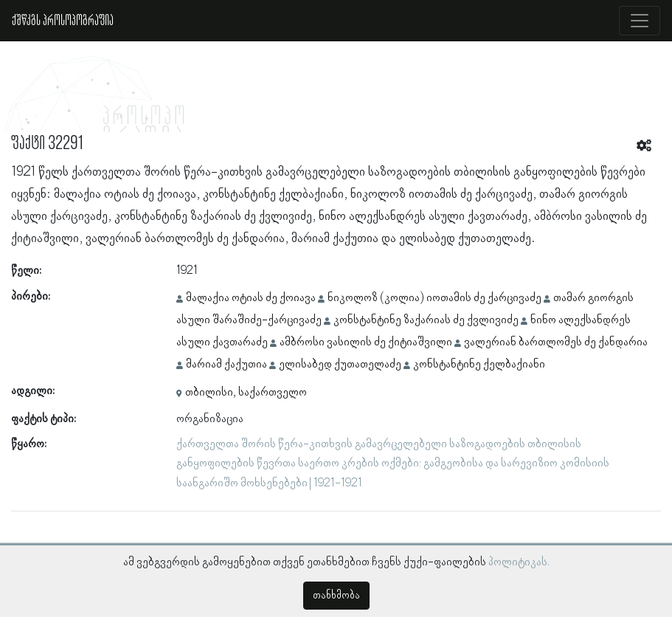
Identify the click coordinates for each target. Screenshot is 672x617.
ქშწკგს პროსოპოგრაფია (63, 21)
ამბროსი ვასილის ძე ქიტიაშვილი (366, 342)
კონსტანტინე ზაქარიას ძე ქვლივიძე (426, 320)
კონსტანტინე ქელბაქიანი (479, 365)
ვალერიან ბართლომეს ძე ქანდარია (556, 342)
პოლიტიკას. (519, 562)
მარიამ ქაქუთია (226, 365)
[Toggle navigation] (640, 21)
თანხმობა (336, 596)
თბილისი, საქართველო (246, 393)
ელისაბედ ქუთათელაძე (340, 365)
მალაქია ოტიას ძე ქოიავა (251, 298)
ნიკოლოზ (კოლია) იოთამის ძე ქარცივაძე (434, 298)
